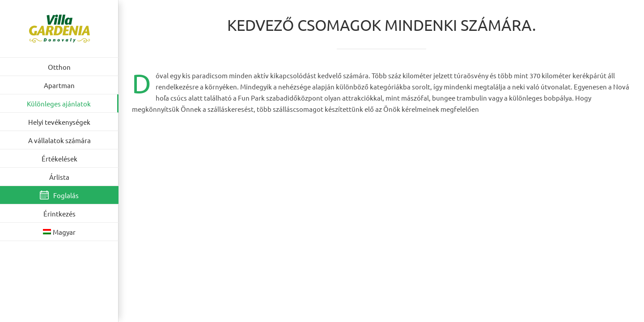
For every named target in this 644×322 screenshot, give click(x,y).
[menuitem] (59, 232)
